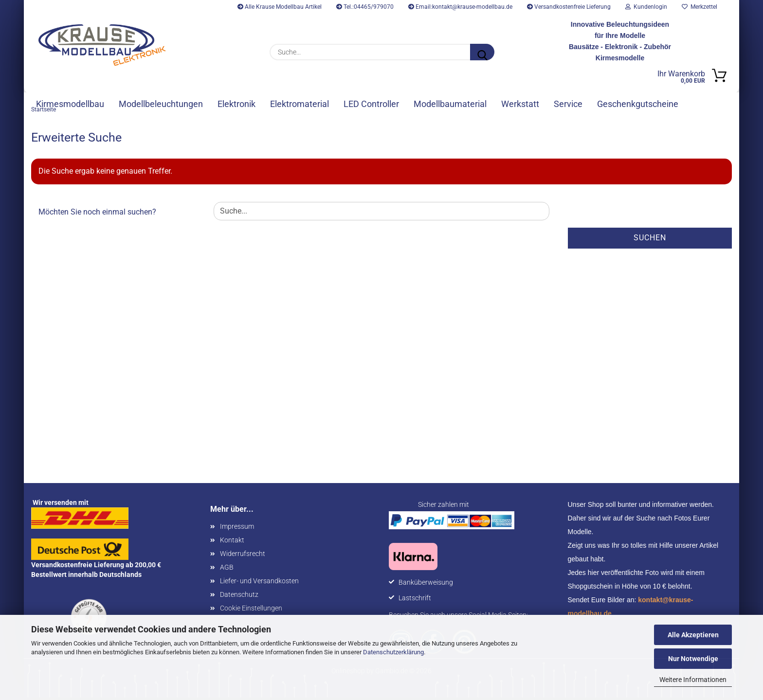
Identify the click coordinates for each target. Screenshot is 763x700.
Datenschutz (239, 597)
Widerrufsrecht (243, 556)
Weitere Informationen (693, 680)
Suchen (650, 240)
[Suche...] (482, 52)
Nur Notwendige (693, 659)
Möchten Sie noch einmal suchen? (97, 214)
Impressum (237, 529)
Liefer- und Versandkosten (259, 583)
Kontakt (232, 542)
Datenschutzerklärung (393, 652)
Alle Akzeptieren (693, 635)
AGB (227, 570)
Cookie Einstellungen (251, 610)
